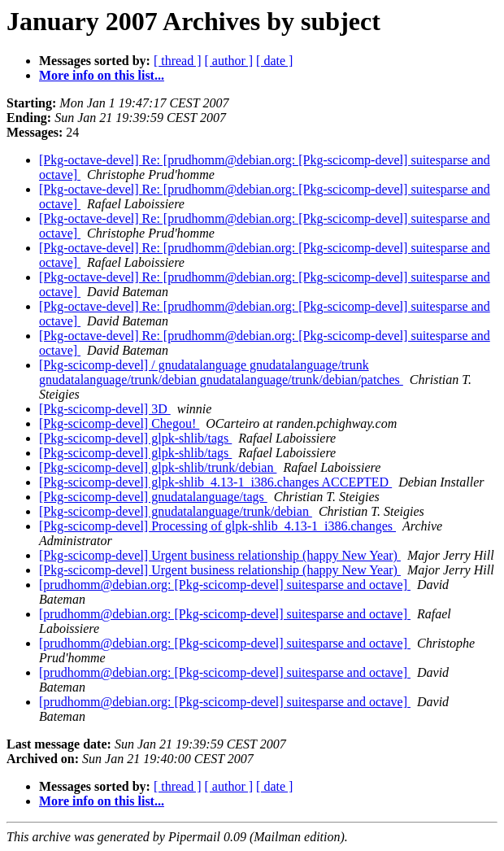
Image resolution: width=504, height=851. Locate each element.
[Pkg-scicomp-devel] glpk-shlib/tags (135, 438)
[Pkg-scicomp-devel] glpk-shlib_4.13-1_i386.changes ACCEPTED (215, 482)
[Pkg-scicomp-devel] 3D (105, 409)
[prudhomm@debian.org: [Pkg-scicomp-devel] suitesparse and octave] (225, 585)
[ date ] (274, 61)
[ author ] (229, 61)
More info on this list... (102, 75)
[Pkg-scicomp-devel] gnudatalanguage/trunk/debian (176, 511)
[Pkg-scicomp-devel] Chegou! (119, 423)
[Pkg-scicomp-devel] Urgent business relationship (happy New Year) (220, 555)
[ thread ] (178, 61)
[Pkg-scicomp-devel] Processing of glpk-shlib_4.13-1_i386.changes (217, 526)
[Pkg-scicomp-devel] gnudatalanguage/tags (153, 497)
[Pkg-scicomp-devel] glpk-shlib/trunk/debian (158, 467)
